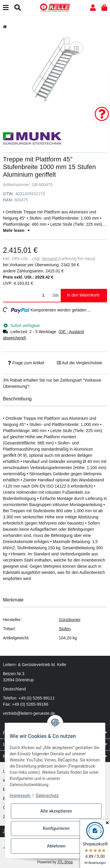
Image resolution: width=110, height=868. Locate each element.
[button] (93, 8)
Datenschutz (47, 795)
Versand (50, 259)
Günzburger (70, 620)
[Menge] (27, 295)
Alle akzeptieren (56, 811)
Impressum (20, 795)
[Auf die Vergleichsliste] (77, 48)
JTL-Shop (65, 862)
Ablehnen (56, 846)
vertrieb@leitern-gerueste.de (29, 713)
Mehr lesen (16, 230)
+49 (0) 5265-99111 (37, 698)
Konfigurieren (56, 828)
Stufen (65, 629)
